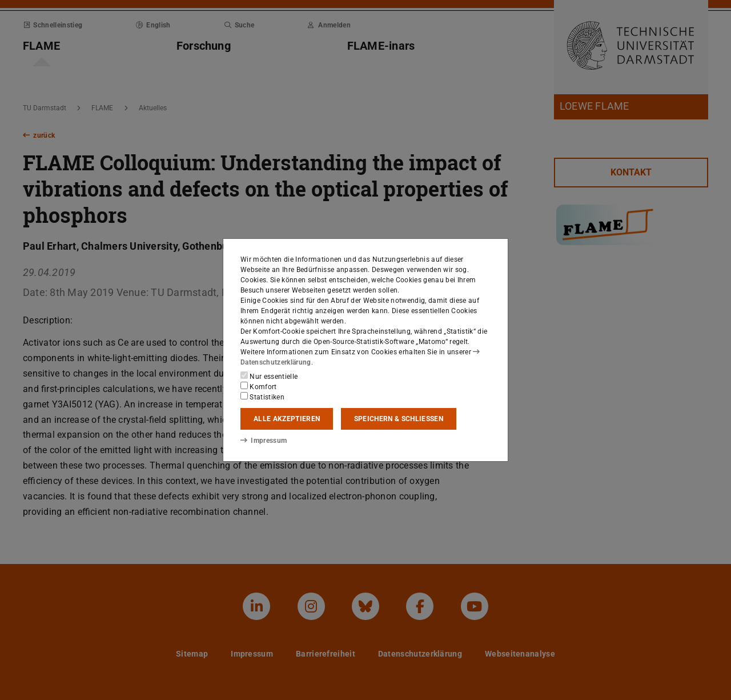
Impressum (264, 441)
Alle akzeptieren (287, 419)
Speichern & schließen (399, 419)
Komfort (259, 386)
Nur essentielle (269, 376)
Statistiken (262, 397)
